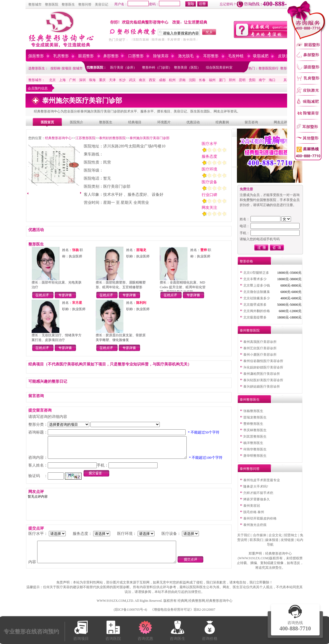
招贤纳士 (291, 535)
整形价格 (246, 261)
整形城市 (35, 4)
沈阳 (192, 80)
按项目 (67, 68)
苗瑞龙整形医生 (255, 417)
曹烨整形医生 (253, 424)
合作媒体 (260, 535)
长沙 (122, 80)
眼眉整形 (86, 56)
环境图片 (164, 122)
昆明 (242, 80)
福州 (212, 80)
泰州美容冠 (252, 506)
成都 (162, 80)
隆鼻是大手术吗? (256, 487)
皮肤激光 (286, 56)
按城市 (78, 68)
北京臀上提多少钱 (257, 285)
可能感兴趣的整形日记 (48, 381)
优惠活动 (193, 122)
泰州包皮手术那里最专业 (262, 480)
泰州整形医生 (250, 400)
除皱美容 (161, 56)
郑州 (232, 80)
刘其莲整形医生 (255, 437)
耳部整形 (211, 56)
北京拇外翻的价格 (257, 311)
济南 (182, 80)
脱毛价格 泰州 (254, 512)
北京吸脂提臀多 (255, 317)
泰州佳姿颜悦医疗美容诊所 (263, 361)
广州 (72, 80)
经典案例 (222, 122)
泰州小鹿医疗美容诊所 (260, 355)
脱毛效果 (158, 40)
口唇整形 (136, 56)
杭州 (172, 80)
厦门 (222, 80)
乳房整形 (61, 56)
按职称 (55, 68)
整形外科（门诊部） (157, 67)
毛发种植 (236, 56)
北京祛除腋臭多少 (257, 298)
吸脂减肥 (261, 56)
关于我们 (244, 535)
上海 (62, 80)
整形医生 (68, 4)
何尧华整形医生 (255, 449)
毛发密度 (174, 40)
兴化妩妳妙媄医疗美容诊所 (263, 367)
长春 (202, 80)
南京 (142, 80)
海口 (272, 80)
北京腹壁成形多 (255, 305)
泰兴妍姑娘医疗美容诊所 (262, 387)
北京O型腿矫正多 (256, 273)
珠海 (92, 80)
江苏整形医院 (85, 138)
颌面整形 (36, 56)
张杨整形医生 (253, 411)
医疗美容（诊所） (123, 67)
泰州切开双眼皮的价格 (260, 518)
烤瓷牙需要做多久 (257, 499)
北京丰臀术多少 (255, 279)
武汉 (132, 80)
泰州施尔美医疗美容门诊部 (150, 138)
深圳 (82, 80)
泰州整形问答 (250, 469)
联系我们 (256, 540)
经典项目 (135, 122)
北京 (52, 80)
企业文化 (275, 535)
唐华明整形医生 (255, 456)
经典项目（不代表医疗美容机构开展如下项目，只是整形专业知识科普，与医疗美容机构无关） (110, 364)
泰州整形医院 (250, 330)
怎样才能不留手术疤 (258, 493)
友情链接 (287, 540)
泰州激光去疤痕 (255, 525)
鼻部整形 (111, 56)
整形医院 (52, 4)
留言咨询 (251, 122)
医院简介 (77, 122)
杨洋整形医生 (253, 443)
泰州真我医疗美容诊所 (260, 342)
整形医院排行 (269, 68)
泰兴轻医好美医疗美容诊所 (263, 380)
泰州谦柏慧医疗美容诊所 (262, 374)
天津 (112, 80)
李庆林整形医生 (255, 430)
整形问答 (85, 4)
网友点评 (280, 122)
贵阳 (252, 80)
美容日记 (102, 4)
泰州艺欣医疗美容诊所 (260, 348)
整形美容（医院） (187, 67)
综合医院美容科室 (219, 67)
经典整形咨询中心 (58, 138)
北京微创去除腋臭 (257, 292)
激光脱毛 (189, 40)
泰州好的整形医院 (112, 138)
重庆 (102, 80)
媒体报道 (272, 540)
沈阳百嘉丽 (141, 40)
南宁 (262, 80)
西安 (152, 80)
